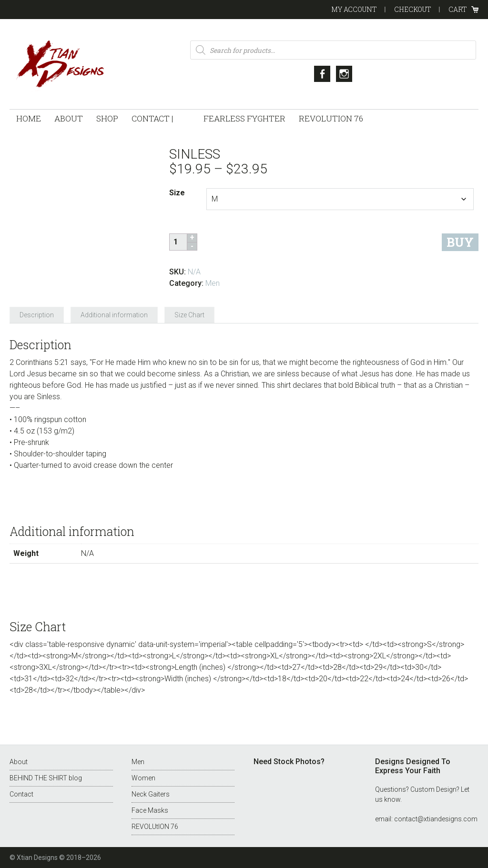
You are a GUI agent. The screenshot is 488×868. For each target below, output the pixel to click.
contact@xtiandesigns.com (436, 819)
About (19, 762)
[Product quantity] (179, 242)
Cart (458, 9)
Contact (21, 794)
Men (213, 283)
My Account (354, 9)
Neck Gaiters (151, 794)
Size (177, 193)
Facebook (322, 74)
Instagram (344, 74)
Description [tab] (37, 315)
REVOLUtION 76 (155, 827)
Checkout (413, 9)
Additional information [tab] (114, 315)
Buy (460, 242)
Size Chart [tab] (189, 315)
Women (143, 778)
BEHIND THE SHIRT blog (46, 778)
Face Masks (150, 810)
